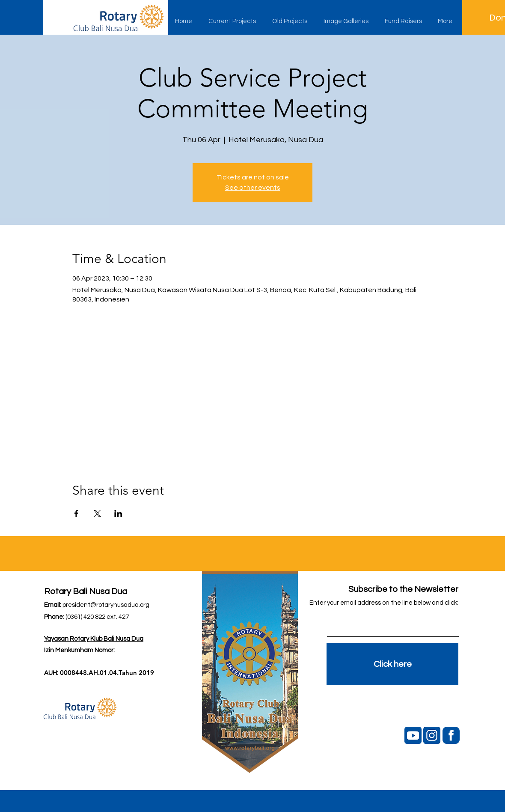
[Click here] (392, 664)
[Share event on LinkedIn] (118, 513)
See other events (253, 188)
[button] (234, 21)
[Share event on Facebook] (76, 513)
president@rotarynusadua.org (106, 605)
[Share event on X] (97, 513)
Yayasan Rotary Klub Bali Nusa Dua (94, 639)
